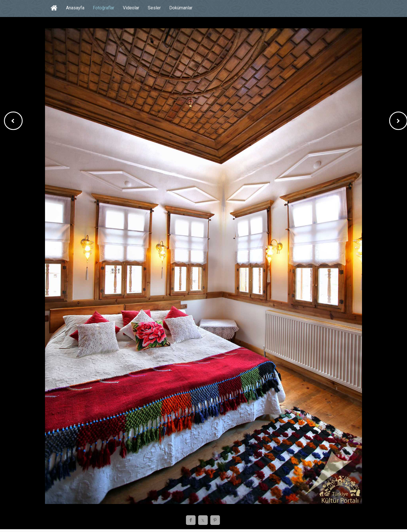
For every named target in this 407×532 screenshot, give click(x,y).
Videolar (131, 8)
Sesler (154, 8)
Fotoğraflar (104, 8)
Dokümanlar (181, 8)
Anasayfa (75, 8)
